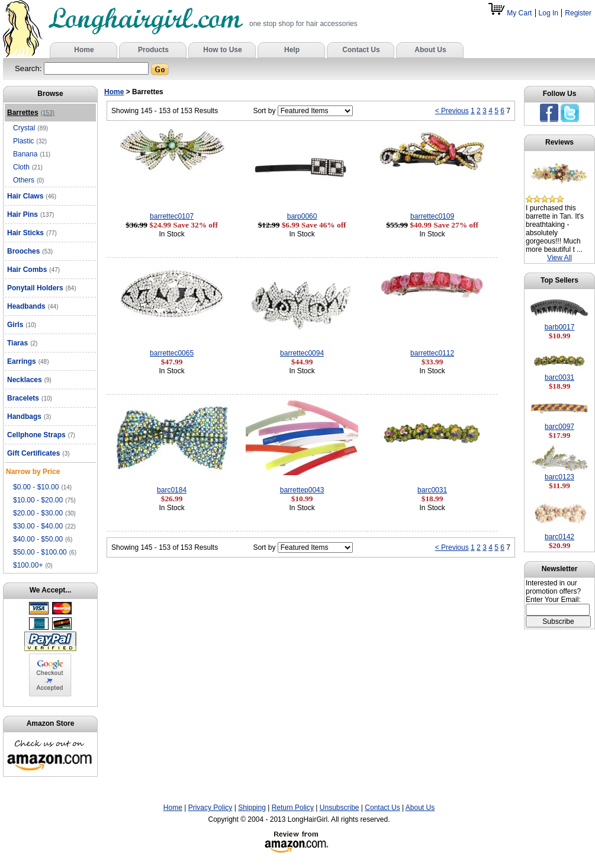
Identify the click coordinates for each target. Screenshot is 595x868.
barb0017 (560, 327)
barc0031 (432, 490)
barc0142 (559, 537)
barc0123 (559, 477)
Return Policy (293, 808)
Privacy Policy (210, 808)
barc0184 (172, 490)
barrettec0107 (172, 216)
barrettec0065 (172, 353)
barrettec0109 (432, 216)
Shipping (252, 808)
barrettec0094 (302, 353)
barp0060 (302, 216)
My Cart (511, 13)
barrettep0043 (302, 490)
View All (559, 258)
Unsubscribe (340, 808)
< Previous (452, 111)
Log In (549, 13)
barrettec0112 (432, 353)
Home (114, 92)
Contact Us (382, 808)
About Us (420, 808)
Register (578, 13)
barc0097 (559, 427)
